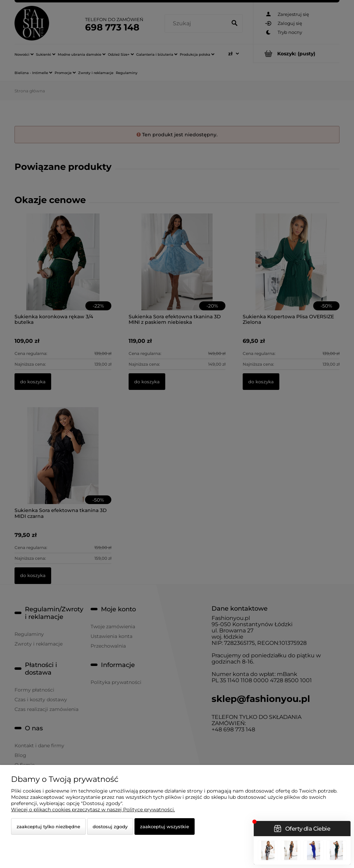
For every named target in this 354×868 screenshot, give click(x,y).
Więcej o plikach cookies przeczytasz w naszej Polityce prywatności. (93, 810)
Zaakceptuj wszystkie (165, 826)
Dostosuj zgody (110, 826)
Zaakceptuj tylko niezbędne (48, 826)
